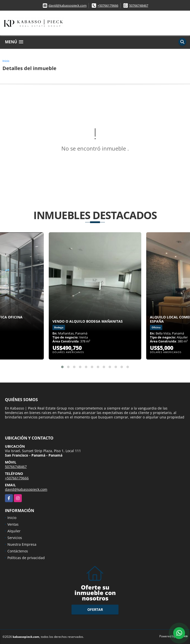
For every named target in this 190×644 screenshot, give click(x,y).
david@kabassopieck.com (68, 5)
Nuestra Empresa (22, 544)
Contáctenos (18, 551)
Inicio (6, 61)
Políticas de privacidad (26, 558)
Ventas (13, 524)
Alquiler (14, 531)
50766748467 (139, 5)
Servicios (15, 538)
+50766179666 (108, 5)
